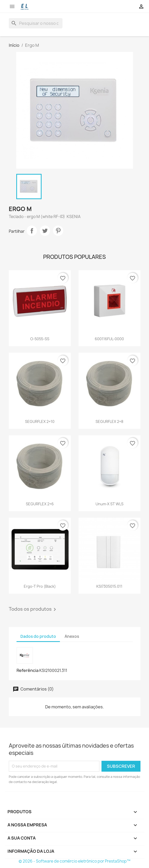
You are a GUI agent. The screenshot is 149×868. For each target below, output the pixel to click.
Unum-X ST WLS (109, 504)
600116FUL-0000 (109, 339)
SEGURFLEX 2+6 (40, 504)
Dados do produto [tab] (38, 636)
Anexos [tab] (72, 636)
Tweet (45, 231)
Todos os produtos (33, 609)
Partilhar (32, 231)
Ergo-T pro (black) (40, 586)
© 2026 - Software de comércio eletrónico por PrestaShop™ (74, 861)
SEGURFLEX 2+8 (109, 421)
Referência (28, 670)
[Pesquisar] (36, 23)
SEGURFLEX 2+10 (40, 421)
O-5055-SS (40, 339)
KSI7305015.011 (109, 586)
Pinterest (58, 231)
